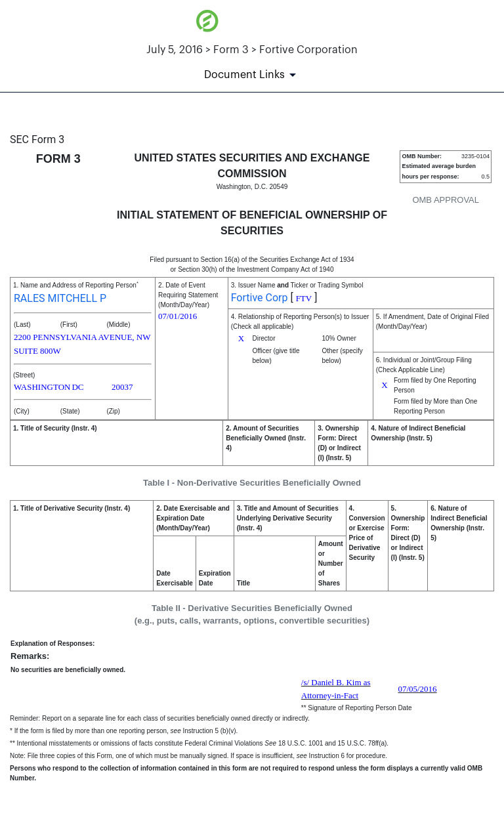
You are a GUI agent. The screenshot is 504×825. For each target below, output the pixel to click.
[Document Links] (252, 75)
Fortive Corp (260, 298)
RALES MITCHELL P (60, 298)
